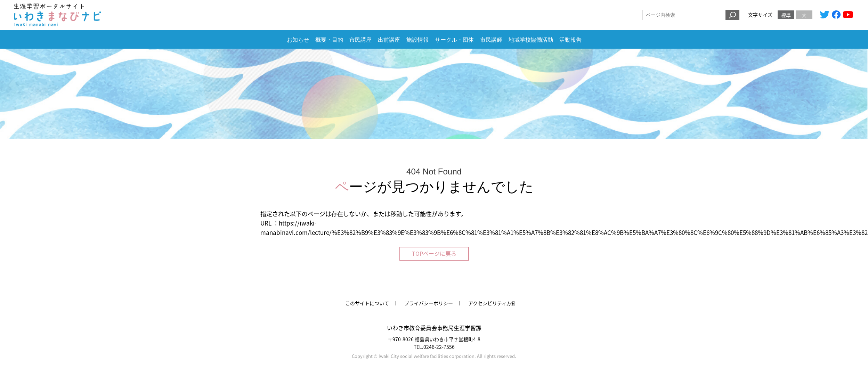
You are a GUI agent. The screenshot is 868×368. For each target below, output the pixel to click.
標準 (786, 15)
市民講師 (491, 40)
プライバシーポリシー (429, 303)
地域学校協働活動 (531, 40)
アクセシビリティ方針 (492, 303)
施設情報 (417, 40)
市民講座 (360, 40)
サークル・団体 (454, 40)
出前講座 (389, 40)
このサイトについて (367, 303)
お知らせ (298, 40)
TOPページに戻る (434, 253)
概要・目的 (329, 40)
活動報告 (570, 40)
